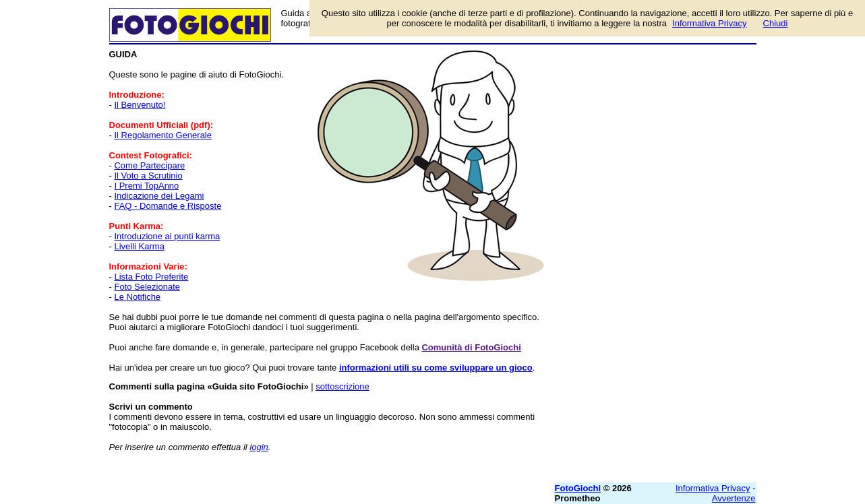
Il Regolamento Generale (163, 135)
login (259, 447)
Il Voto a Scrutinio (148, 176)
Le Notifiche (137, 297)
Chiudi (776, 23)
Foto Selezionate (147, 287)
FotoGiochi (578, 488)
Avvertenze (734, 498)
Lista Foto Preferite (151, 277)
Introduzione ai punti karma (167, 236)
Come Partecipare (149, 165)
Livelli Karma (139, 246)
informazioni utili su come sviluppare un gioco (436, 368)
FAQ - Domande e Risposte (168, 206)
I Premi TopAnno (146, 186)
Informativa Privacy (713, 488)
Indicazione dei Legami (159, 196)
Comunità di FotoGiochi (471, 347)
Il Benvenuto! (140, 105)
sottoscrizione (342, 386)
